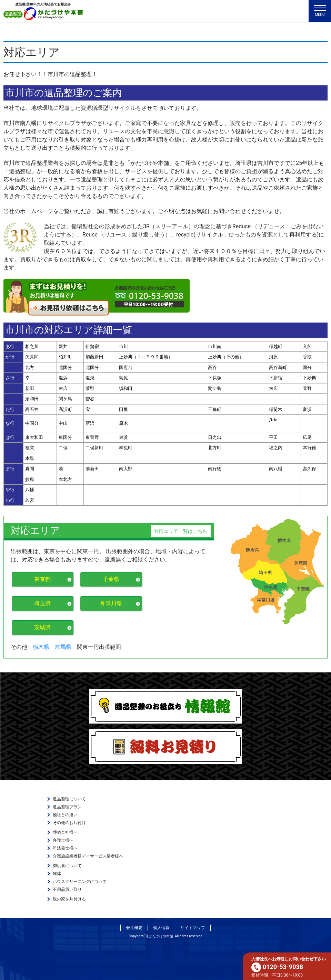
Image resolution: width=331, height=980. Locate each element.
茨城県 (42, 627)
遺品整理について (69, 799)
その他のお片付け (69, 823)
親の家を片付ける (69, 899)
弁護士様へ (63, 840)
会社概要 (134, 928)
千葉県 (111, 579)
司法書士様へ (65, 848)
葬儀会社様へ (65, 832)
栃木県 (41, 647)
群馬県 (63, 647)
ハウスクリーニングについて (80, 882)
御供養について (67, 866)
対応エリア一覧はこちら (181, 531)
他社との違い (65, 815)
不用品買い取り (67, 889)
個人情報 (161, 928)
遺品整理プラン (67, 807)
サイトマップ (193, 928)
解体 (57, 874)
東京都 (42, 579)
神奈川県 (111, 603)
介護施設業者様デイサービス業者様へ (88, 856)
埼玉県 (42, 603)
